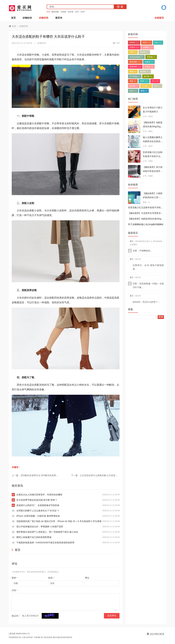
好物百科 (44, 18)
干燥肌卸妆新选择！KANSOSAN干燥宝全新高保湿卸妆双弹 (45, 543)
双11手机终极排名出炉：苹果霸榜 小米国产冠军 (40, 527)
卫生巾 (134, 47)
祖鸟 (157, 86)
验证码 (16, 616)
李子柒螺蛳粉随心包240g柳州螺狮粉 (146, 224)
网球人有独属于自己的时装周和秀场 (34, 537)
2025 (83, 12)
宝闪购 (134, 86)
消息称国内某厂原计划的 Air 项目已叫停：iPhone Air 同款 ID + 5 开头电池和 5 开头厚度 (59, 521)
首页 (13, 18)
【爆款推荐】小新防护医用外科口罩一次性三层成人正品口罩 (153, 198)
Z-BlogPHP (27, 637)
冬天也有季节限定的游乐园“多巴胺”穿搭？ (37, 500)
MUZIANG (48, 637)
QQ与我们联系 (157, 634)
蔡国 (144, 91)
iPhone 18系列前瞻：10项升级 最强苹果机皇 (38, 516)
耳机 (133, 81)
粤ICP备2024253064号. (63, 637)
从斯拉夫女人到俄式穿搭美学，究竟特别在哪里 (39, 495)
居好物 (70, 12)
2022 (77, 12)
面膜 (133, 72)
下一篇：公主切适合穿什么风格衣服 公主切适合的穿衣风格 (100, 475)
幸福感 (151, 57)
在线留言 (159, 18)
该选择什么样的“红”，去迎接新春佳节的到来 (38, 505)
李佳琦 (144, 52)
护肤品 (149, 67)
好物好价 (27, 18)
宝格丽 (63, 12)
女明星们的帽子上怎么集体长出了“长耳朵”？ (38, 511)
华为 (133, 52)
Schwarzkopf (136, 57)
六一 (155, 81)
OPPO (134, 43)
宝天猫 (146, 86)
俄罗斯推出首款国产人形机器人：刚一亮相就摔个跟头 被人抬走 (47, 532)
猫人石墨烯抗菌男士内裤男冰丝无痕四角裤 (153, 141)
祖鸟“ (133, 91)
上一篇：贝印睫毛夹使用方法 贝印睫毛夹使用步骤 (36, 475)
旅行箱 (148, 76)
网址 (87, 578)
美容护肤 (135, 67)
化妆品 (149, 62)
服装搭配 (55, 12)
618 (48, 12)
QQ (164, 8)
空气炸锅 (135, 76)
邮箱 (51, 578)
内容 (15, 590)
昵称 (15, 578)
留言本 (59, 18)
